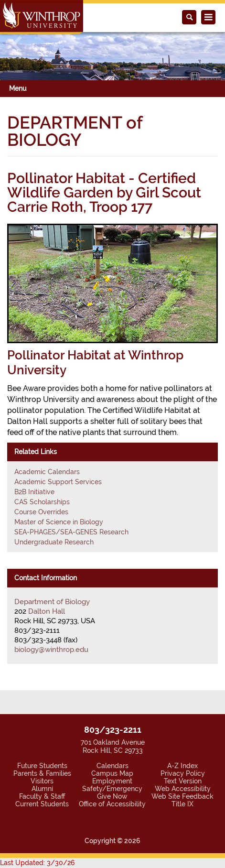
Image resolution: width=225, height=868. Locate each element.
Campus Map (112, 773)
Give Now (112, 796)
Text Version (183, 781)
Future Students (42, 766)
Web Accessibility (183, 789)
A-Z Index (182, 766)
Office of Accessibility (112, 804)
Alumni (42, 789)
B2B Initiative (34, 492)
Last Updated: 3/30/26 (37, 863)
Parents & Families (42, 773)
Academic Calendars (47, 472)
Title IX (182, 804)
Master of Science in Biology (59, 522)
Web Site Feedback (182, 796)
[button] (17, 44)
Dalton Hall (47, 611)
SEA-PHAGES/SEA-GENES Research (71, 532)
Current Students (42, 804)
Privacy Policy (183, 773)
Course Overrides (41, 512)
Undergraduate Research (54, 542)
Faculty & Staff (42, 796)
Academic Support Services (58, 482)
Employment (112, 781)
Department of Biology (52, 602)
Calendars (112, 766)
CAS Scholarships (42, 502)
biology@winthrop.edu (51, 650)
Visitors (42, 781)
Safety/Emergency (112, 789)
